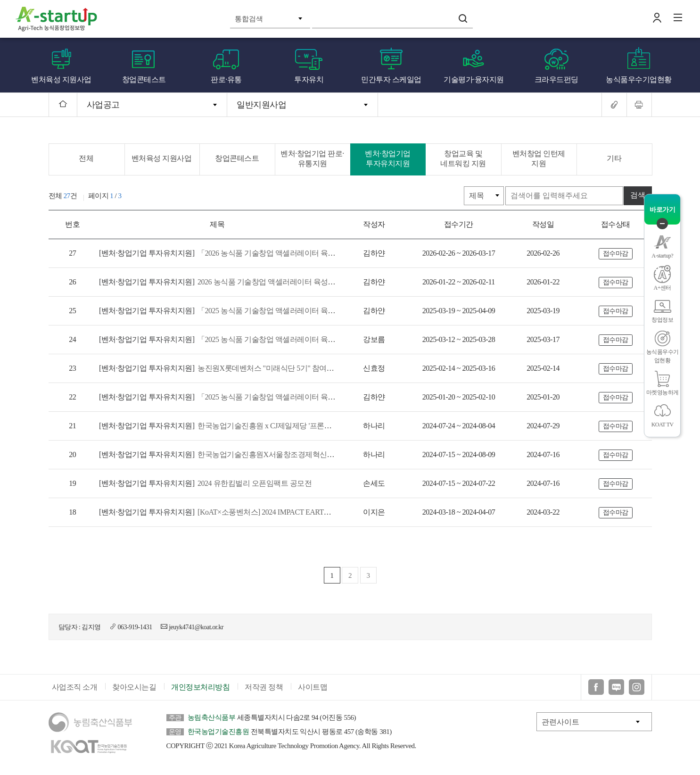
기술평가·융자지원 (474, 79)
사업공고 (103, 105)
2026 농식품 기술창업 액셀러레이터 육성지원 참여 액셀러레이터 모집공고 (267, 282)
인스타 (637, 687)
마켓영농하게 (663, 392)
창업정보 (662, 320)
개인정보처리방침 (200, 687)
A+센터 (662, 288)
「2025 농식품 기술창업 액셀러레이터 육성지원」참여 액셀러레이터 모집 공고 (274, 397)
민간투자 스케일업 (391, 79)
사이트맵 (313, 687)
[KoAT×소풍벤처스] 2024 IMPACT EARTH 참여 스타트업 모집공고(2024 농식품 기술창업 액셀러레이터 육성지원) (328, 512)
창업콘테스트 (144, 79)
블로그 (616, 687)
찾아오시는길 (134, 687)
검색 (463, 18)
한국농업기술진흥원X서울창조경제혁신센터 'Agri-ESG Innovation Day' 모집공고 (275, 454)
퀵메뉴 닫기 (662, 224)
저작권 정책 (264, 687)
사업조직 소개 (75, 687)
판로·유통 (226, 79)
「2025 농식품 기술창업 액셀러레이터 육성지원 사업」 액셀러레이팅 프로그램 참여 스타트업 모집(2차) (314, 311)
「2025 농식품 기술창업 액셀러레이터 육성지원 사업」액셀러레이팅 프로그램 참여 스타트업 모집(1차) (313, 339)
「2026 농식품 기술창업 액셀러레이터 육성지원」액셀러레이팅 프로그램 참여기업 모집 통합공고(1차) (312, 253)
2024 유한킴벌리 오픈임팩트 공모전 (205, 483)
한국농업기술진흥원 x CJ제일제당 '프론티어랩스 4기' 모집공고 (248, 426)
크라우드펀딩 (556, 79)
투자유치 (309, 79)
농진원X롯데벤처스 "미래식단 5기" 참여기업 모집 (228, 368)
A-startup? (662, 256)
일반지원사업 (261, 105)
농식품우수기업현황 (639, 79)
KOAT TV (663, 425)
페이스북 (596, 687)
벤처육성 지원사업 (61, 79)
